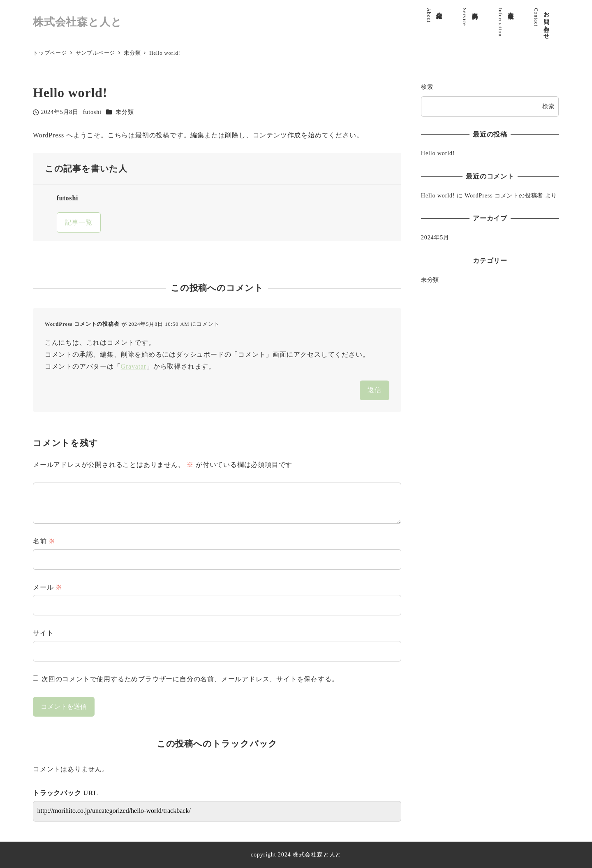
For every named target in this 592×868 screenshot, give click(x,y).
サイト (43, 633)
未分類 (125, 112)
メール (48, 587)
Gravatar (134, 366)
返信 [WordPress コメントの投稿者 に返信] (375, 390)
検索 (427, 87)
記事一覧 (79, 222)
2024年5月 (435, 237)
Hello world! (438, 153)
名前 (44, 541)
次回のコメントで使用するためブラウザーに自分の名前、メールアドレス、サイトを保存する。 (190, 679)
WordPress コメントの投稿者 (82, 324)
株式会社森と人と (77, 22)
